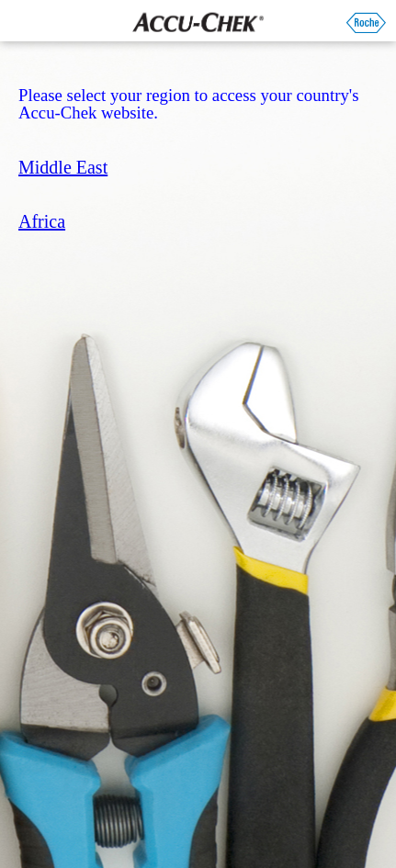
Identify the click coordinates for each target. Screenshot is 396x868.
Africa (42, 221)
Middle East (63, 167)
